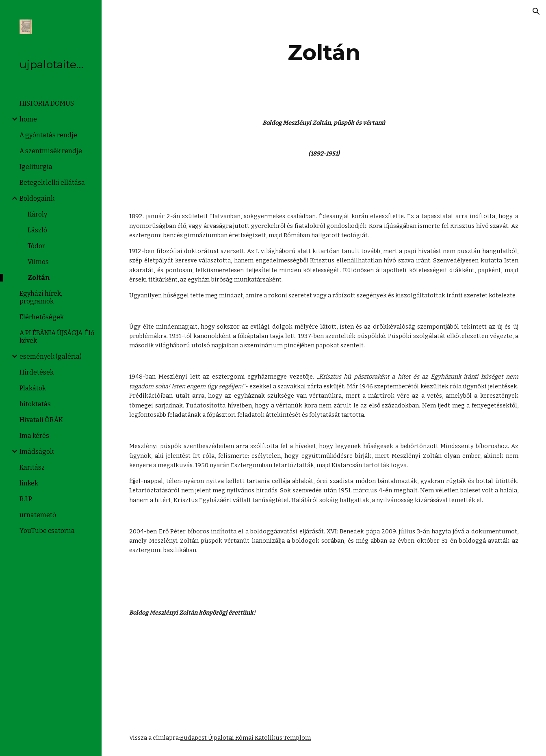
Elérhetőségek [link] (42, 317)
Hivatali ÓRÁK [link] (41, 420)
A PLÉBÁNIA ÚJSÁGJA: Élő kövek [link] (57, 337)
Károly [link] (37, 214)
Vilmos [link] (38, 262)
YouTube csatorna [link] (47, 531)
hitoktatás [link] (35, 404)
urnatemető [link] (38, 515)
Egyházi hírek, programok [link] (41, 297)
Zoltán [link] (39, 278)
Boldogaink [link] (37, 198)
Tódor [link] (36, 246)
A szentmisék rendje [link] (51, 151)
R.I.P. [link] (26, 499)
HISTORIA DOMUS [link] (47, 103)
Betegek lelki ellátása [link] (52, 183)
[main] (324, 53)
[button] (536, 11)
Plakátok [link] (33, 388)
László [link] (37, 230)
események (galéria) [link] (51, 356)
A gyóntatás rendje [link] (48, 135)
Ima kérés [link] (34, 436)
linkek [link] (29, 483)
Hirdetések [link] (37, 372)
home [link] (28, 119)
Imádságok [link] (37, 452)
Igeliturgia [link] (36, 167)
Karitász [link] (32, 467)
